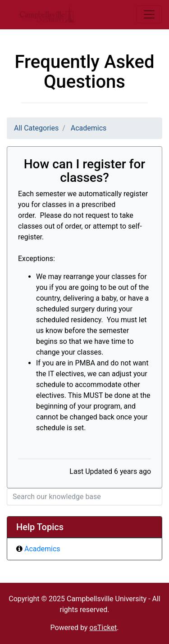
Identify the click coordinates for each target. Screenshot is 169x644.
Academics (89, 128)
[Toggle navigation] (149, 14)
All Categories (36, 128)
